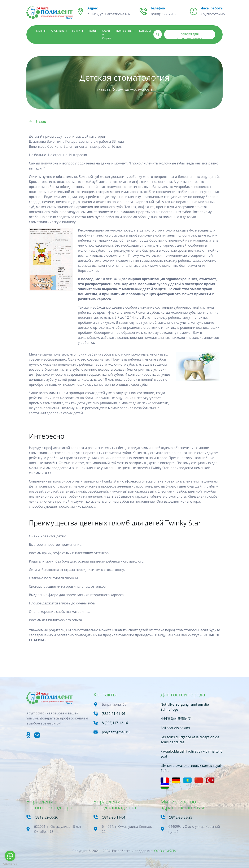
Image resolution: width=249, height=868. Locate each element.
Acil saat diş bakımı (175, 728)
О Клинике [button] (58, 31)
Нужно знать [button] (124, 31)
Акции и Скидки (106, 34)
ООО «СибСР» (165, 851)
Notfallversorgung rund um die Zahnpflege (185, 707)
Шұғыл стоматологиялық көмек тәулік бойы (192, 768)
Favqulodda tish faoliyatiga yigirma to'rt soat (191, 754)
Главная (41, 31)
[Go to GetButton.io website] (10, 864)
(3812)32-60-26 (46, 817)
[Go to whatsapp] (10, 856)
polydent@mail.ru (116, 732)
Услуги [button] (76, 31)
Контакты (145, 31)
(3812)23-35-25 (181, 817)
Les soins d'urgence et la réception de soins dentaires (190, 740)
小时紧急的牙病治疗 (176, 719)
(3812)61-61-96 (113, 714)
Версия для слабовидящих (190, 36)
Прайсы (92, 31)
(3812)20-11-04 (113, 817)
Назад (41, 121)
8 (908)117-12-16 (115, 723)
